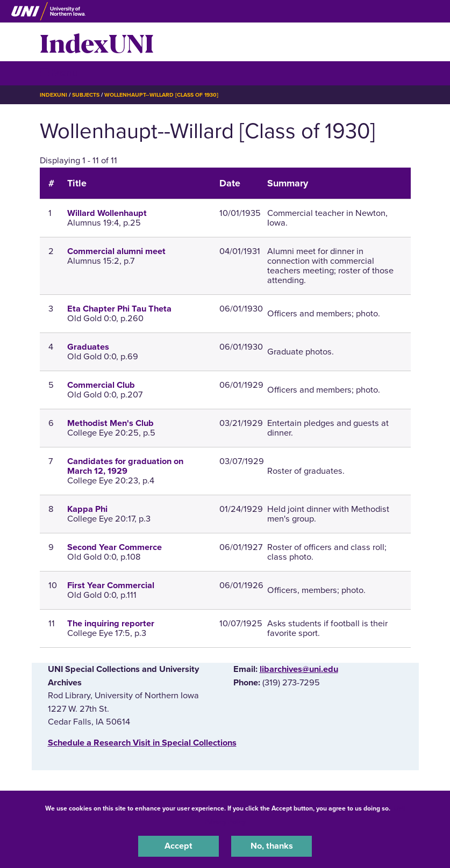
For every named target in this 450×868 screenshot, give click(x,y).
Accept (178, 846)
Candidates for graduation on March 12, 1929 (125, 466)
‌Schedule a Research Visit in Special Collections (142, 743)
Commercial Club (101, 385)
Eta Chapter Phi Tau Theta (119, 309)
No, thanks (272, 846)
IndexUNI (97, 42)
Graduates (88, 347)
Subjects (86, 95)
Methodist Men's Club (110, 423)
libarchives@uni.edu (299, 669)
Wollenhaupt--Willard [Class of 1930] (161, 95)
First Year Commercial (111, 585)
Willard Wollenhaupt (107, 213)
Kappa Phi (87, 509)
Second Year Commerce (115, 547)
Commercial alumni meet (116, 251)
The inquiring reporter (111, 624)
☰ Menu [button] (59, 73)
